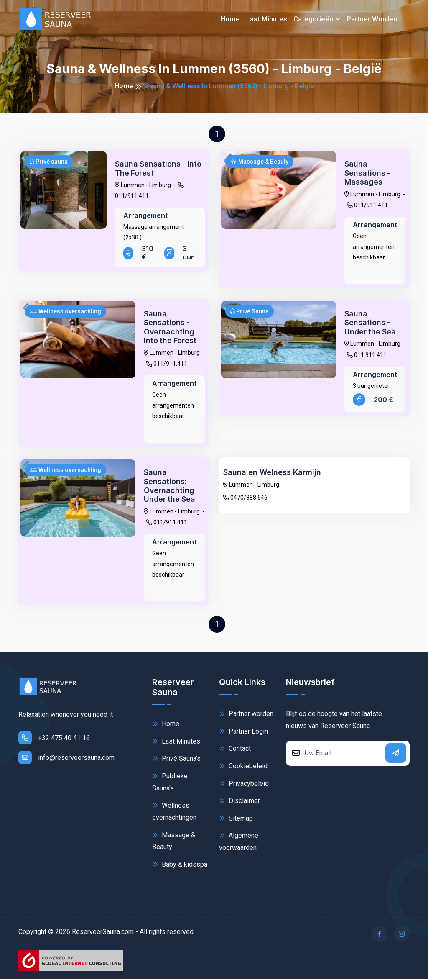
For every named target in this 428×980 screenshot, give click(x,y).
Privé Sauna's (176, 759)
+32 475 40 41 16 (54, 739)
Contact (235, 749)
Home (230, 19)
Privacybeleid (244, 784)
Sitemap (236, 819)
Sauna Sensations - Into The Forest (159, 168)
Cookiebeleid (243, 767)
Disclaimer (239, 802)
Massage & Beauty (174, 841)
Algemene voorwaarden (239, 842)
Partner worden (372, 19)
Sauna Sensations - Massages (368, 173)
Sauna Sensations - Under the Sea (371, 323)
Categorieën (313, 19)
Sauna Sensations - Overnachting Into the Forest (171, 327)
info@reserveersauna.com (66, 758)
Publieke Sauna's (170, 782)
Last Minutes (176, 742)
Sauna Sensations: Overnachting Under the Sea (170, 486)
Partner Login (243, 732)
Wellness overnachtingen (174, 812)
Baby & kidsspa (180, 865)
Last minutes (267, 19)
